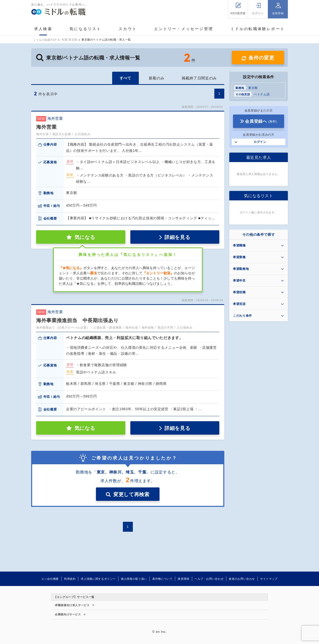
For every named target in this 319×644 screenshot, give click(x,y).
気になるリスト (85, 29)
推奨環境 (184, 579)
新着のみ (157, 78)
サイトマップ (269, 579)
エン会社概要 (50, 579)
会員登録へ (261, 121)
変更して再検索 (131, 494)
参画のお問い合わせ (242, 579)
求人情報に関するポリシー (98, 579)
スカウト (128, 29)
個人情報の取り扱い (134, 579)
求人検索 (43, 29)
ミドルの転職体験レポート (258, 29)
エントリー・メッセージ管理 (184, 29)
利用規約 (70, 579)
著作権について (162, 579)
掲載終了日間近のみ (199, 78)
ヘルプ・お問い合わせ (209, 579)
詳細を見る (177, 237)
